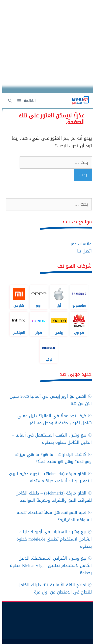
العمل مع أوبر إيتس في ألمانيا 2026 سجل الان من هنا (48, 400)
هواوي (77, 324)
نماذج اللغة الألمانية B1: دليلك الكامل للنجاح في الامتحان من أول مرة (53, 588)
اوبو (37, 297)
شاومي (16, 297)
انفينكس (16, 324)
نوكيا (46, 351)
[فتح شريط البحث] (8, 101)
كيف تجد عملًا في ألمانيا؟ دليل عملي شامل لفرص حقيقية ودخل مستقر (52, 419)
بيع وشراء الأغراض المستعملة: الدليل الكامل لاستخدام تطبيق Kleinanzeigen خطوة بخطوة (49, 565)
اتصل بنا (82, 251)
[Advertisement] (46, 47)
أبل (57, 297)
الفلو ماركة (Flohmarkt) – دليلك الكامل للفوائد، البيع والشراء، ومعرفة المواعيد (52, 497)
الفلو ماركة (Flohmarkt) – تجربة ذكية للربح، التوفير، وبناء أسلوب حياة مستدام (48, 477)
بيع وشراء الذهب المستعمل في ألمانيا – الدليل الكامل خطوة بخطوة (50, 439)
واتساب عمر (79, 244)
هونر (37, 324)
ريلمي (57, 324)
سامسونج (77, 297)
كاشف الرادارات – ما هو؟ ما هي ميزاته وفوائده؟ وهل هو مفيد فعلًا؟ (51, 458)
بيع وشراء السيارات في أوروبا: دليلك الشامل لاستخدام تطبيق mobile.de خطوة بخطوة (52, 539)
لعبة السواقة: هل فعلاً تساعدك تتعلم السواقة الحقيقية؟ (52, 516)
